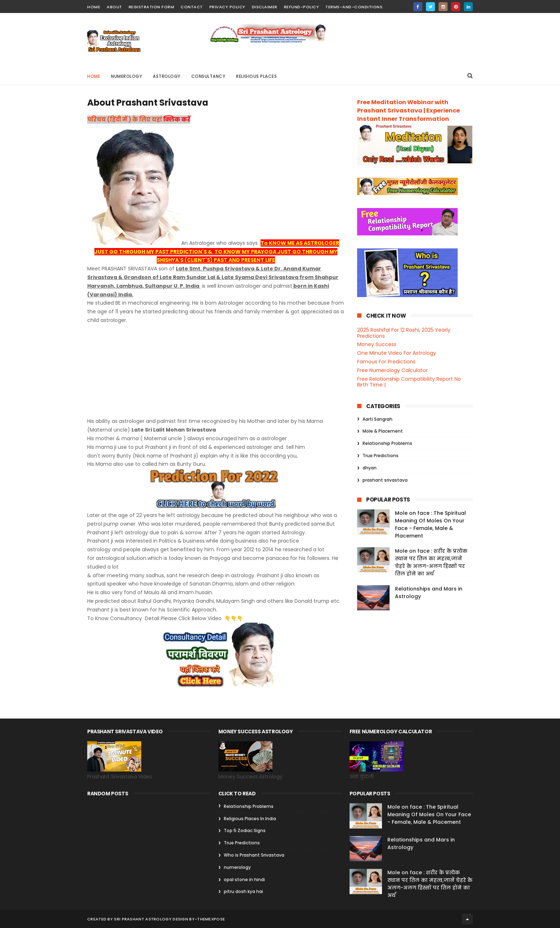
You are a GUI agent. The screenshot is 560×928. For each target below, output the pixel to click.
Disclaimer (265, 7)
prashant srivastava (385, 480)
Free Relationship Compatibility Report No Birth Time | (409, 382)
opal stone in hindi (244, 880)
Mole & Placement (383, 431)
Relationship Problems (387, 443)
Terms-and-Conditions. (355, 7)
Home (94, 76)
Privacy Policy (227, 7)
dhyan (370, 468)
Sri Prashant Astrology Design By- (155, 919)
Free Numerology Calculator (392, 370)
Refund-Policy (302, 7)
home (94, 7)
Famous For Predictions (386, 362)
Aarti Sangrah (377, 419)
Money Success (377, 344)
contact (192, 7)
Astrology (167, 76)
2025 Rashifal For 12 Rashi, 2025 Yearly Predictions (404, 333)
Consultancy (208, 76)
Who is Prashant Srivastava (254, 855)
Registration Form (152, 7)
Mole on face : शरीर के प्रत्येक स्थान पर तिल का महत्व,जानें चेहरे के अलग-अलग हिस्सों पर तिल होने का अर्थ (431, 562)
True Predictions (381, 456)
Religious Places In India (250, 819)
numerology (237, 867)
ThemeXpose (211, 919)
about (114, 7)
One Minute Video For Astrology (397, 353)
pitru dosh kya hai (243, 891)
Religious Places (256, 76)
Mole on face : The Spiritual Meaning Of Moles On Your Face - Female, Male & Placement (430, 524)
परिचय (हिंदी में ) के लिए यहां (125, 120)
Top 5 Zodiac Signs (245, 830)
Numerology (126, 76)
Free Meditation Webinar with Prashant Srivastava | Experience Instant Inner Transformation (408, 111)
